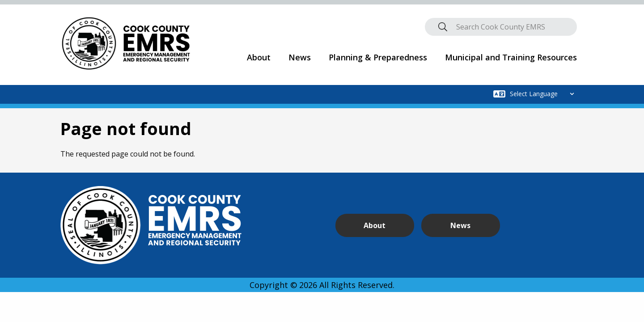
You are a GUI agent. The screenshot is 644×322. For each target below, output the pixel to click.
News (443, 225)
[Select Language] (544, 94)
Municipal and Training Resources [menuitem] (511, 57)
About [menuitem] (259, 57)
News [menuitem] (300, 57)
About (369, 225)
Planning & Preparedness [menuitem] (378, 57)
